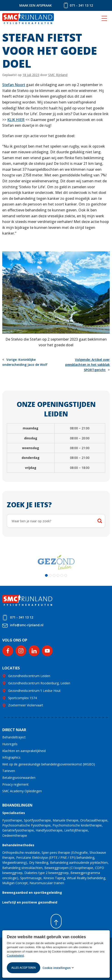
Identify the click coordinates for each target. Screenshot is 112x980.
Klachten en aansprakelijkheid (24, 751)
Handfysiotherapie (49, 830)
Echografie (80, 853)
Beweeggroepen (56, 868)
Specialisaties (14, 813)
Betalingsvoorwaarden (19, 778)
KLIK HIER (16, 120)
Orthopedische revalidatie (21, 853)
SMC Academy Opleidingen (22, 791)
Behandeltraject (14, 737)
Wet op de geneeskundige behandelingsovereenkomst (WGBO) (49, 764)
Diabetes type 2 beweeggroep (46, 873)
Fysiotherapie (12, 820)
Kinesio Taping (54, 878)
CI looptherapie (82, 868)
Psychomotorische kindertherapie (77, 825)
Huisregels (10, 744)
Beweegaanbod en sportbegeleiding (32, 892)
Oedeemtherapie (15, 835)
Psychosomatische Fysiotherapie (26, 825)
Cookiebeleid (15, 956)
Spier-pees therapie (56, 853)
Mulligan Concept (15, 883)
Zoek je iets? (29, 505)
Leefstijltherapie (76, 830)
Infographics (11, 757)
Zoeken (100, 521)
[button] (46, 575)
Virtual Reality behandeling (86, 878)
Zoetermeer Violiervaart (26, 705)
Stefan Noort (14, 85)
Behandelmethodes (18, 845)
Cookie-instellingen (57, 968)
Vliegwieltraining (14, 862)
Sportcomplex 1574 (22, 698)
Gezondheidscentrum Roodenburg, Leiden (39, 683)
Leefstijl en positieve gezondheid (30, 902)
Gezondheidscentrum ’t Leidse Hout (34, 691)
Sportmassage (31, 878)
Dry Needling (39, 862)
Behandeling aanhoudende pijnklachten (79, 862)
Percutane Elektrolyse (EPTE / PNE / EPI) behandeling (55, 857)
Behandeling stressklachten (22, 868)
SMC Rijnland (58, 75)
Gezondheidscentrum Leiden (29, 676)
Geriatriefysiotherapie (18, 830)
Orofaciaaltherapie (94, 820)
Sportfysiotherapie (37, 820)
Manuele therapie (66, 820)
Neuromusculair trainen (47, 883)
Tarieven (9, 771)
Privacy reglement (15, 784)
